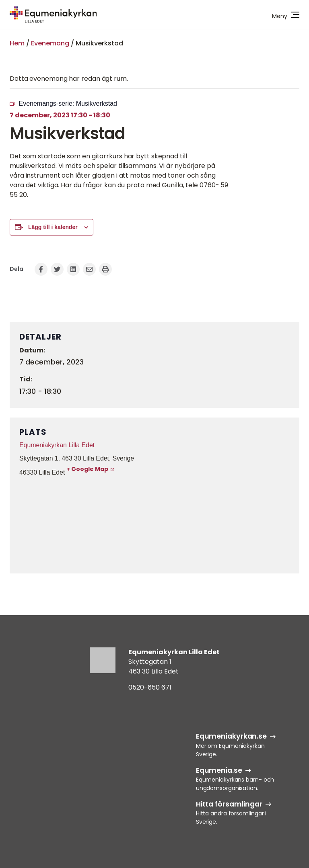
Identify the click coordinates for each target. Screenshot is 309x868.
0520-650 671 (150, 687)
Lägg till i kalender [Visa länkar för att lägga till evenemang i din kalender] (53, 227)
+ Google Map (88, 469)
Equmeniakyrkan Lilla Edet (57, 445)
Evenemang (50, 43)
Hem (17, 43)
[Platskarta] (154, 524)
